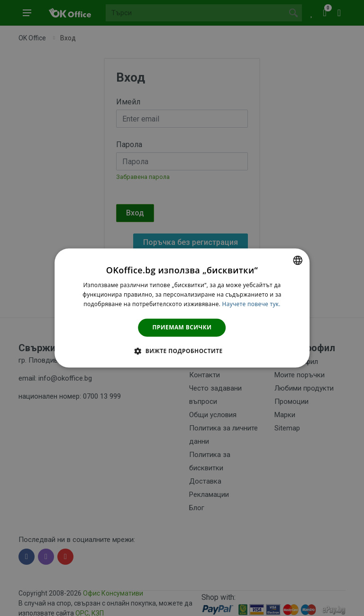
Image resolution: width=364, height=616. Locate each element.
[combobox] (298, 260)
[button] (182, 351)
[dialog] (182, 308)
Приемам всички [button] (182, 327)
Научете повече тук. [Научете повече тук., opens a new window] (251, 304)
